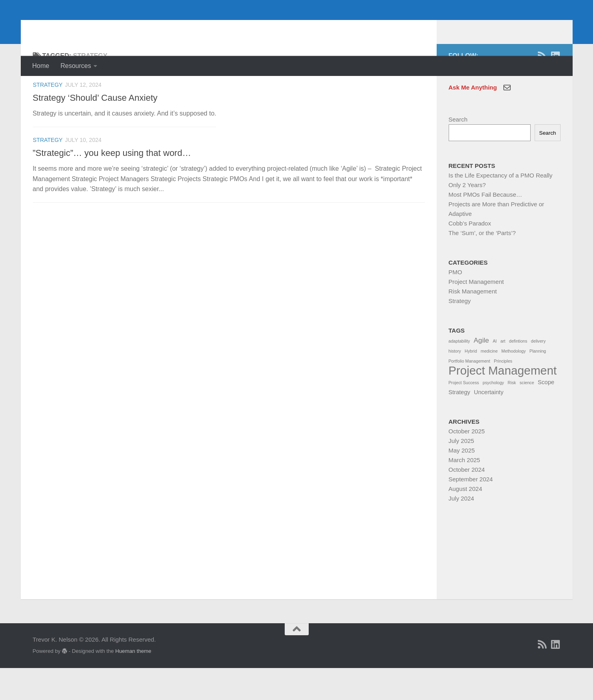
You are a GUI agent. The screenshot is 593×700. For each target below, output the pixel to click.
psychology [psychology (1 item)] (493, 415)
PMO (455, 304)
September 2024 (471, 511)
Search (458, 151)
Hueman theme (133, 683)
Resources (76, 66)
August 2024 (465, 521)
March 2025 (464, 492)
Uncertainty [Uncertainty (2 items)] (489, 424)
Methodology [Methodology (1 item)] (514, 383)
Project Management (476, 314)
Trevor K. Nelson (98, 28)
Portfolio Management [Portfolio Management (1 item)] (469, 393)
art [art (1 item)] (503, 373)
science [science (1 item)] (527, 415)
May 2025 (462, 482)
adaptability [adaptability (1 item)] (459, 373)
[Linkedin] (556, 88)
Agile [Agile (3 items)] (481, 372)
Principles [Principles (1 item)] (503, 393)
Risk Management (473, 323)
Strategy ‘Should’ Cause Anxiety (95, 130)
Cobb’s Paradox (470, 255)
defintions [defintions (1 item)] (518, 373)
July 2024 (461, 530)
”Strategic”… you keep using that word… (112, 185)
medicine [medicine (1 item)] (489, 383)
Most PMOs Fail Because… (485, 226)
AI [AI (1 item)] (495, 373)
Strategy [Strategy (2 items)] (459, 424)
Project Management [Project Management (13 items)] (503, 403)
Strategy (48, 117)
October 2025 (467, 463)
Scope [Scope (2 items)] (546, 414)
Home (41, 66)
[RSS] (542, 88)
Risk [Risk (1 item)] (512, 415)
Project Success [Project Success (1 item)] (464, 415)
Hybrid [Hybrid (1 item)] (471, 383)
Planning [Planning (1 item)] (538, 383)
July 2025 (461, 473)
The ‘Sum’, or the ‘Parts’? (482, 265)
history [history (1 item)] (455, 383)
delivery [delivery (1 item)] (538, 373)
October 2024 (467, 502)
